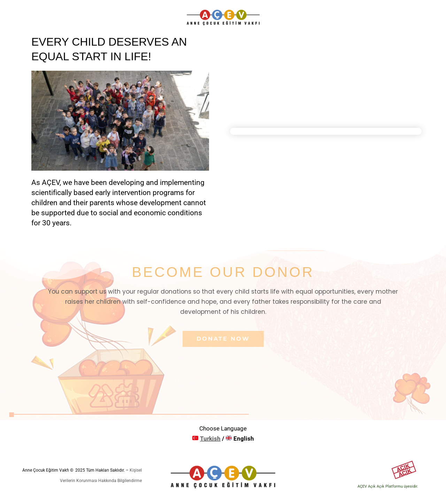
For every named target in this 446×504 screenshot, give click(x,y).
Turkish (210, 439)
